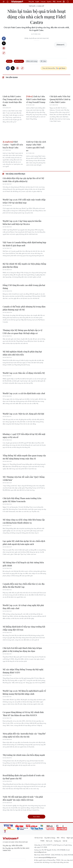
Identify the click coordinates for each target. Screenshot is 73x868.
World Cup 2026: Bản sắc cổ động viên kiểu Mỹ (24, 373)
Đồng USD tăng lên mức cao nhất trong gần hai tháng (24, 287)
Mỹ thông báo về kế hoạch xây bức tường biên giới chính (23, 564)
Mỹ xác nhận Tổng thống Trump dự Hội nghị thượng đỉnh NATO (23, 671)
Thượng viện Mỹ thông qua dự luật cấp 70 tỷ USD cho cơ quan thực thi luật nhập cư (23, 332)
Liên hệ (65, 841)
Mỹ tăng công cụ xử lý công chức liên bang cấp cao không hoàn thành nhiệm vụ (24, 521)
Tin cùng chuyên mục (15, 174)
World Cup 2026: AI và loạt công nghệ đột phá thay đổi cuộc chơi (23, 607)
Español (49, 2)
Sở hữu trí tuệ (39, 838)
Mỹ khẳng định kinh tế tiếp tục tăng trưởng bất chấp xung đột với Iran (24, 628)
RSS (58, 838)
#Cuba (9, 61)
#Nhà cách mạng (32, 61)
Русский (59, 2)
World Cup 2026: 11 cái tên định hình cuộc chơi (24, 393)
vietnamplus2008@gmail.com (47, 857)
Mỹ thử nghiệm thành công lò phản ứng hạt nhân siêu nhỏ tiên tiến (22, 353)
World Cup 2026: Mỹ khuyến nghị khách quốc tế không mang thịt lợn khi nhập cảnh (24, 692)
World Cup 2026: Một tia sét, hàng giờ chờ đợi (23, 414)
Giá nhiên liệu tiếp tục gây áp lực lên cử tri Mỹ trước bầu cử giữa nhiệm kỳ (23, 180)
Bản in (4, 48)
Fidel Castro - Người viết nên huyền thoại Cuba (13, 145)
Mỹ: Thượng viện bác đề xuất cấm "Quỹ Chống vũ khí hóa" (24, 478)
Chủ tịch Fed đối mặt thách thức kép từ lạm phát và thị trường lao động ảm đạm (22, 650)
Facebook (4, 39)
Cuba (43, 61)
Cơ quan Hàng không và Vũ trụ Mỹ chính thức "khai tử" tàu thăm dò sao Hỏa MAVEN (23, 714)
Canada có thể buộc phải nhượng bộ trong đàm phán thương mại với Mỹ (24, 308)
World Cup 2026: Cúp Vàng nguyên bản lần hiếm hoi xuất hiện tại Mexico (22, 222)
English (37, 2)
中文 (54, 2)
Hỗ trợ (63, 838)
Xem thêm (36, 817)
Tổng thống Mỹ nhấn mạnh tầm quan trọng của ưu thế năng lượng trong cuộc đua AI (24, 457)
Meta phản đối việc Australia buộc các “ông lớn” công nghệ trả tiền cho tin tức (24, 735)
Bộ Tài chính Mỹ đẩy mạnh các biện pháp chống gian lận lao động (24, 265)
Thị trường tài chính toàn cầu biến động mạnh (24, 755)
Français (43, 2)
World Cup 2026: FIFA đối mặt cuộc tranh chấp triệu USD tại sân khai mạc (24, 201)
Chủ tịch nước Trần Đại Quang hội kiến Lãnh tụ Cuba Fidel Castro (60, 99)
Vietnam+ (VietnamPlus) (17, 2)
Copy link (4, 53)
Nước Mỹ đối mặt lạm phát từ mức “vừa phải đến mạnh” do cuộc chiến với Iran (23, 798)
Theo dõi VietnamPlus (49, 68)
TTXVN (42, 841)
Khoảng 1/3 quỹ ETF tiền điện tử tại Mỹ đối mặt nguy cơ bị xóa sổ (24, 436)
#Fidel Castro (19, 61)
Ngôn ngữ (70, 838)
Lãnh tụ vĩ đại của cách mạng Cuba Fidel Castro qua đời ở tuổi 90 (36, 146)
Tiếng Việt (31, 2)
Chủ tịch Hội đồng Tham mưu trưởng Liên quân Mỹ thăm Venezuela (22, 500)
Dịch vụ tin (49, 841)
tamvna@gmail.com (40, 852)
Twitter (4, 43)
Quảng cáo (58, 841)
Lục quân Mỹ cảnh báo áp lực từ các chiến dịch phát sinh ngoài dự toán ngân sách (24, 543)
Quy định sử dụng (50, 838)
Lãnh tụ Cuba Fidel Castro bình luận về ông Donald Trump (36, 99)
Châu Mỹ (41, 6)
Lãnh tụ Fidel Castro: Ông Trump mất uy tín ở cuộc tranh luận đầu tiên (12, 101)
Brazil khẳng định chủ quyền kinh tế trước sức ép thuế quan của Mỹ (24, 777)
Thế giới (32, 6)
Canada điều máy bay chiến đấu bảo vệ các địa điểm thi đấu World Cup (24, 585)
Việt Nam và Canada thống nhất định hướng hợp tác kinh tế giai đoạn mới (24, 244)
